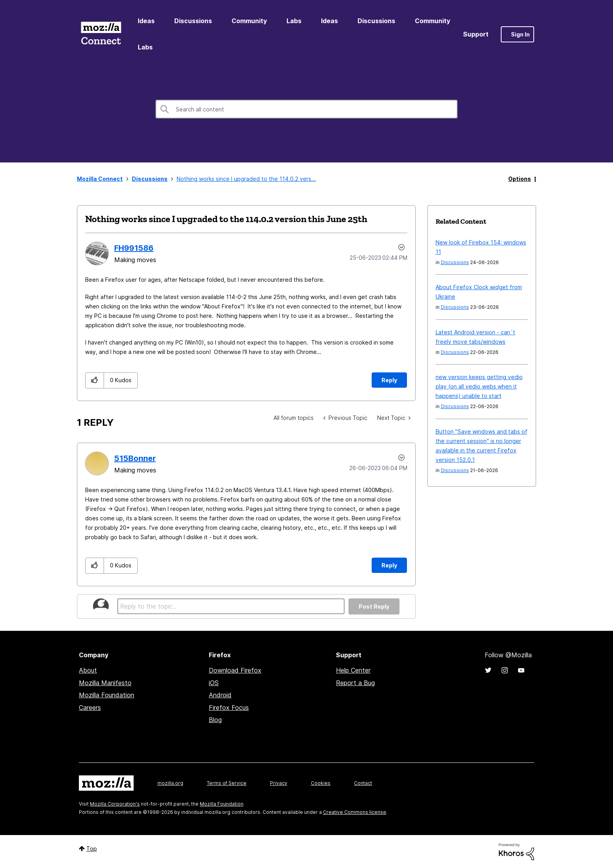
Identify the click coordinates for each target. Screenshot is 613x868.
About (88, 670)
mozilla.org (170, 783)
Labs (294, 21)
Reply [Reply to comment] (389, 565)
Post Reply (374, 606)
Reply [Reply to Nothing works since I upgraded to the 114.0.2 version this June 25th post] (389, 380)
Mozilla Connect (101, 34)
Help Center (353, 670)
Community (249, 21)
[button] (95, 380)
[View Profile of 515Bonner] (135, 458)
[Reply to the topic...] (231, 606)
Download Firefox (235, 670)
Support (476, 34)
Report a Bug (355, 683)
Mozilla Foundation (107, 695)
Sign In (520, 34)
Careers (90, 708)
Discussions (193, 21)
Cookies (321, 783)
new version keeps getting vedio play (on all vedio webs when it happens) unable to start (479, 386)
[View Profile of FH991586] (134, 248)
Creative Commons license (355, 812)
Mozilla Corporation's (115, 804)
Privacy (279, 783)
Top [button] (92, 849)
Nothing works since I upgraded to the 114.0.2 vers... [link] (246, 179)
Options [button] (520, 179)
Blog (215, 720)
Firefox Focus (229, 708)
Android (220, 695)
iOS (214, 683)
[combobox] (306, 109)
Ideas (146, 21)
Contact (363, 783)
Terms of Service (227, 783)
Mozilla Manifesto (105, 683)
